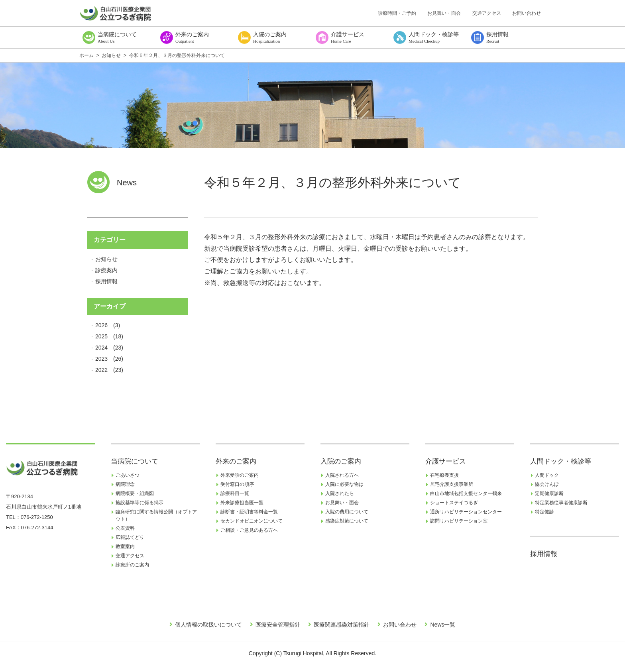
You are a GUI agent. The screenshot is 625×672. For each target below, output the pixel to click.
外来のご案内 (236, 461)
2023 (101, 359)
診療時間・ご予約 (397, 13)
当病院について (135, 461)
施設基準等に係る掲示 (140, 503)
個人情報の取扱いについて (208, 625)
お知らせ (106, 259)
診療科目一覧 (235, 493)
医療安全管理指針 (278, 625)
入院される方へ (342, 475)
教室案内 (125, 546)
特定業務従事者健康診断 (561, 503)
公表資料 (125, 528)
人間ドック (547, 475)
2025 (101, 336)
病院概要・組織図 (135, 493)
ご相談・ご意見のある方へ (249, 530)
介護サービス (446, 461)
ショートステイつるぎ (454, 503)
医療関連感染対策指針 (342, 625)
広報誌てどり (130, 537)
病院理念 (125, 484)
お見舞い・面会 (444, 13)
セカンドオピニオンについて (252, 521)
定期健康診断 (549, 493)
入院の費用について (347, 512)
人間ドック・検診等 (561, 461)
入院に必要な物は (344, 484)
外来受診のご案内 (240, 475)
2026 (101, 325)
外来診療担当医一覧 (242, 503)
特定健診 (544, 512)
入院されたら (340, 493)
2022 (101, 370)
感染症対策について (347, 521)
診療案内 (106, 270)
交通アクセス (487, 13)
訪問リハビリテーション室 (459, 521)
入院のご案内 (341, 461)
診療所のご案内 (132, 565)
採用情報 (106, 281)
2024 (101, 348)
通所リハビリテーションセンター (466, 512)
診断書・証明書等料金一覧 (249, 512)
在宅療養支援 (444, 475)
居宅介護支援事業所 (452, 484)
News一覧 (443, 625)
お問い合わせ (527, 13)
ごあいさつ (128, 475)
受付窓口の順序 (237, 484)
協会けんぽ (547, 484)
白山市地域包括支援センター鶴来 (466, 493)
